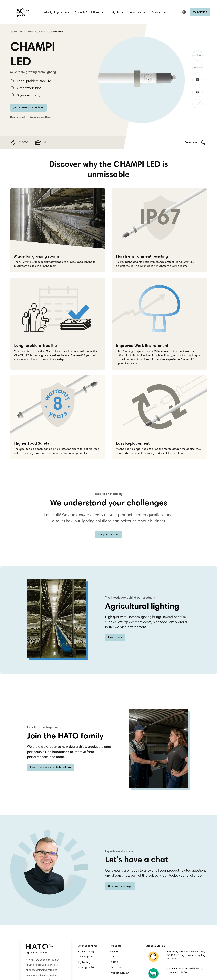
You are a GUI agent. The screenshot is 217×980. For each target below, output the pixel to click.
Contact (157, 12)
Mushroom (44, 32)
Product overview (120, 973)
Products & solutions (87, 12)
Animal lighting (87, 946)
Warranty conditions (41, 117)
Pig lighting (84, 962)
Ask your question (108, 535)
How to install (17, 117)
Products (32, 32)
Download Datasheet (31, 108)
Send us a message (120, 886)
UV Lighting (200, 12)
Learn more (115, 638)
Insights (115, 12)
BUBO (113, 957)
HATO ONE (116, 968)
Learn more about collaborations (51, 767)
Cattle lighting (86, 957)
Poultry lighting (86, 952)
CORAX (114, 952)
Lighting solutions (18, 32)
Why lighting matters (56, 12)
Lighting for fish (86, 968)
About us (135, 12)
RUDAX (114, 962)
